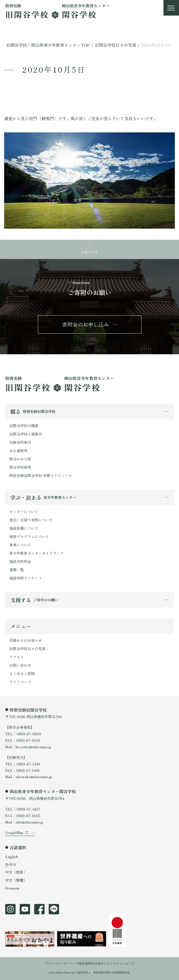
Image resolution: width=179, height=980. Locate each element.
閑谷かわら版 (20, 459)
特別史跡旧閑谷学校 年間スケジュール (41, 475)
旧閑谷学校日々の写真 (27, 649)
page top (89, 251)
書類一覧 (17, 570)
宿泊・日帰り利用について (31, 520)
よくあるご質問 (22, 673)
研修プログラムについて (29, 536)
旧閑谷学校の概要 (24, 426)
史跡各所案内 (20, 442)
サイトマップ (20, 682)
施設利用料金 (20, 561)
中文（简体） (16, 872)
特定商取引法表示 (91, 963)
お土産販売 (18, 451)
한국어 (11, 864)
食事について (20, 545)
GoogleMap (14, 832)
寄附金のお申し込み (85, 324)
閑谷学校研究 (20, 467)
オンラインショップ (120, 963)
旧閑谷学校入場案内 (26, 434)
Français (12, 888)
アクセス (17, 657)
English (12, 856)
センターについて (24, 512)
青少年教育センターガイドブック (37, 553)
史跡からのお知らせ (26, 640)
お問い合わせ (20, 665)
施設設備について (24, 528)
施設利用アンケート (26, 578)
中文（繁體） (16, 880)
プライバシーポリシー (60, 963)
